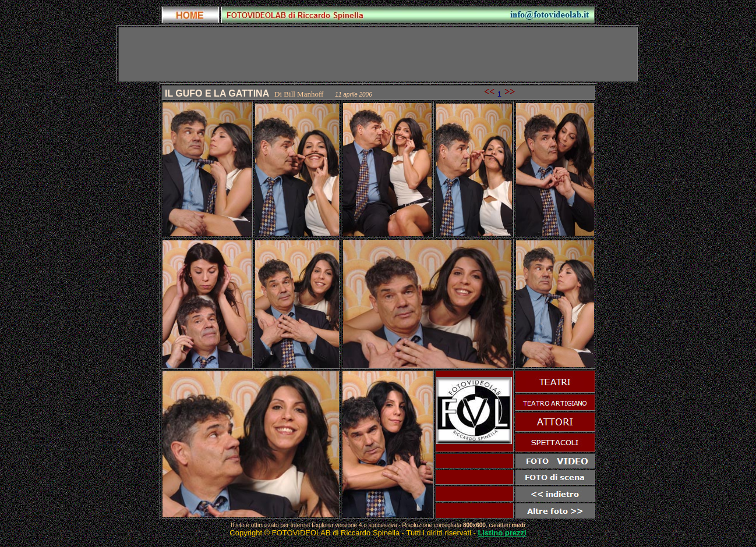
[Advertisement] (378, 54)
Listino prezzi (502, 533)
